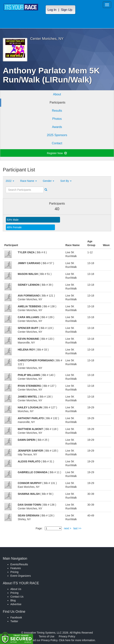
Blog (13, 600)
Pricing (14, 572)
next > (68, 528)
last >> (77, 528)
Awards (57, 127)
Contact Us (17, 597)
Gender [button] (49, 181)
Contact (57, 143)
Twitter (14, 621)
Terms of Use (47, 636)
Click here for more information (77, 640)
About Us (16, 589)
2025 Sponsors (57, 135)
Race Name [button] (28, 181)
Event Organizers (21, 576)
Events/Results (19, 564)
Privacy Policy (67, 636)
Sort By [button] (66, 181)
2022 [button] (10, 181)
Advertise (16, 604)
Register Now (57, 153)
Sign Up (67, 10)
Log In (52, 10)
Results (57, 111)
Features (16, 568)
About (57, 94)
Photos (57, 119)
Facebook (16, 617)
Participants (58, 102)
